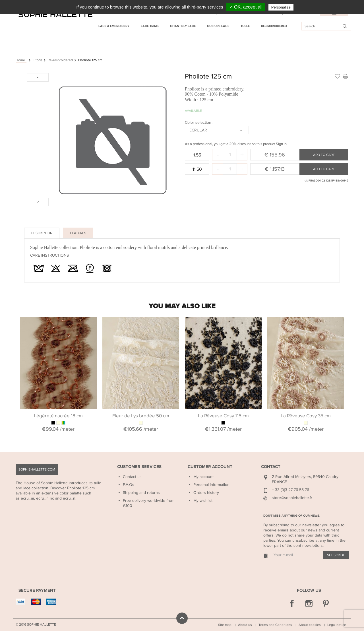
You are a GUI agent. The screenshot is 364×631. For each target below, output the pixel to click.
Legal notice (337, 625)
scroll (182, 618)
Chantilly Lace (183, 26)
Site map (225, 625)
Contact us (132, 477)
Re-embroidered (274, 26)
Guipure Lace (218, 26)
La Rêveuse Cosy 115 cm (223, 416)
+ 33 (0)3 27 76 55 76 (290, 490)
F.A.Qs (129, 485)
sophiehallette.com (37, 469)
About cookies (310, 625)
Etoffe (38, 60)
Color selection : (200, 122)
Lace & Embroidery (114, 26)
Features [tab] (78, 233)
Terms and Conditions (275, 625)
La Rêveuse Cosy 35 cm (306, 416)
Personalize (281, 7)
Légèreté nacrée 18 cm (58, 416)
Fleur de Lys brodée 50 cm (141, 416)
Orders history (206, 493)
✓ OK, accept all (246, 7)
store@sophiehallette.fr (292, 498)
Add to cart (324, 155)
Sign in (281, 144)
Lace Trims (150, 26)
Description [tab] (42, 233)
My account (203, 477)
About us (245, 625)
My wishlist (203, 501)
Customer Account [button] (210, 467)
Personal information (211, 485)
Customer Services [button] (139, 467)
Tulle (245, 26)
